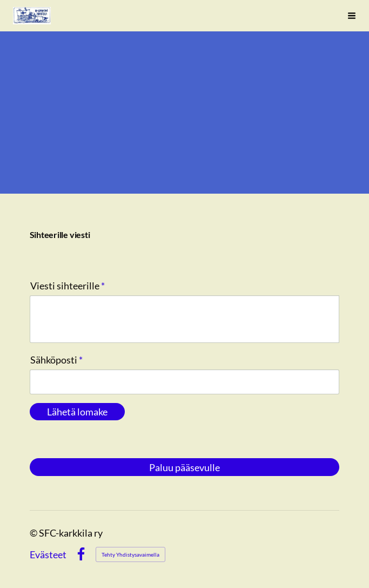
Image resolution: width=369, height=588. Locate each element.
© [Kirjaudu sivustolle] (34, 533)
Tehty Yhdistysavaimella (130, 554)
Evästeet (48, 554)
